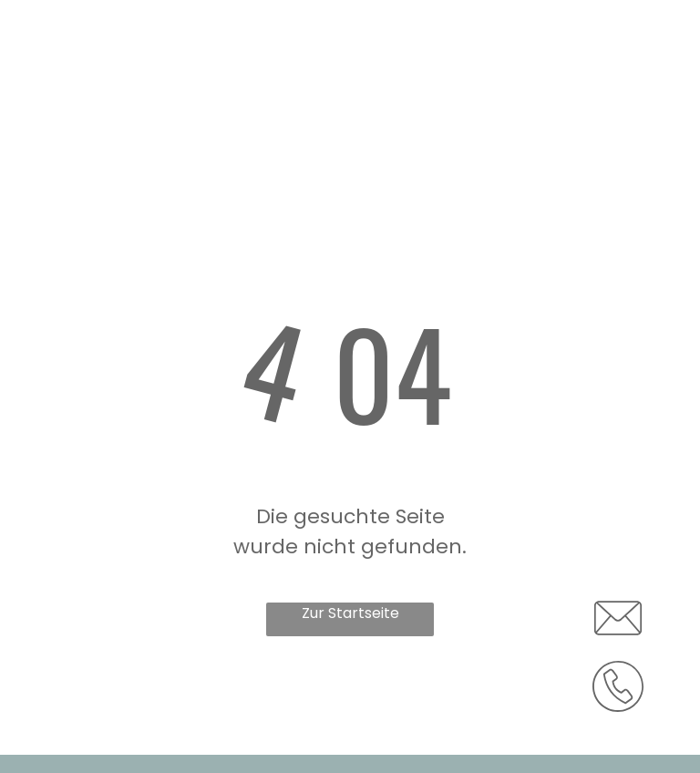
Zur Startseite (350, 613)
